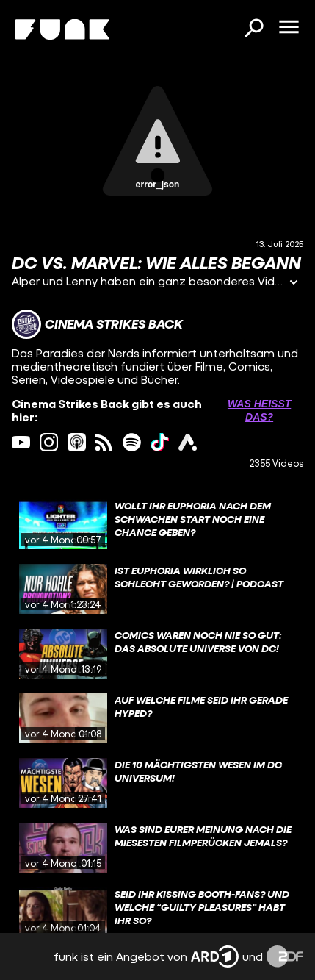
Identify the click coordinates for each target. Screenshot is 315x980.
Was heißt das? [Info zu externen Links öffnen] (259, 410)
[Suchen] (253, 29)
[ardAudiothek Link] (188, 442)
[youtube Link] (21, 442)
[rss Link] (104, 442)
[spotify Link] (132, 442)
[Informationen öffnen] (294, 283)
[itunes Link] (77, 442)
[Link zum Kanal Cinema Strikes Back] (97, 324)
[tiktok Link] (160, 442)
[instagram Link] (49, 442)
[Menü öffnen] (289, 28)
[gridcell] (157, 524)
